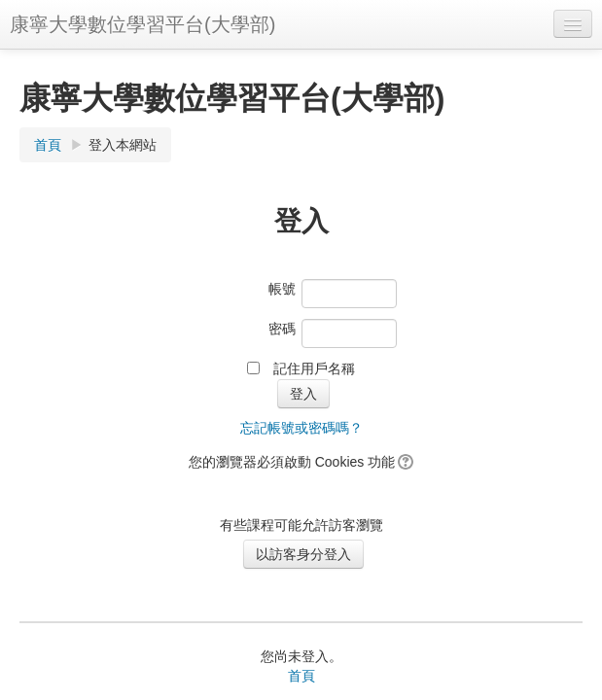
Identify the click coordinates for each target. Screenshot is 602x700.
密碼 (282, 329)
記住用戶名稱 (314, 368)
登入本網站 (123, 145)
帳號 (282, 289)
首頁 (48, 145)
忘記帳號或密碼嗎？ (301, 428)
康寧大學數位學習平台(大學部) (142, 24)
